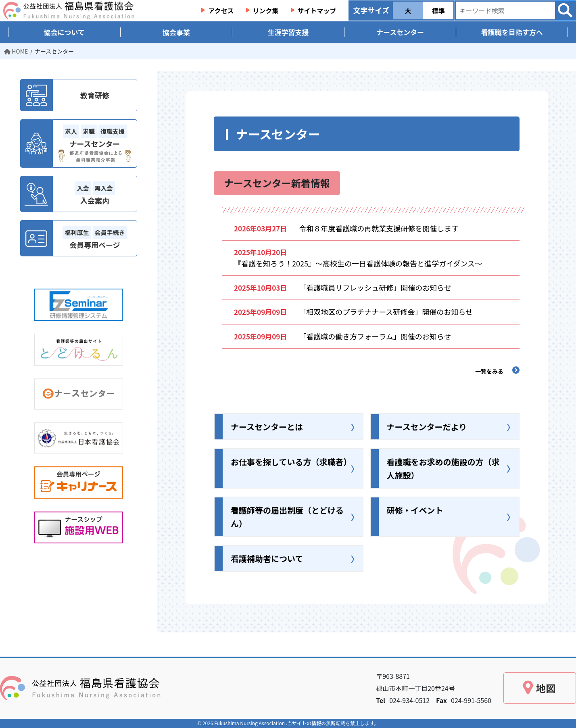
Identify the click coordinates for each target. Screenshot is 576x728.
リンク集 (266, 10)
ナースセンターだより (427, 427)
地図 (546, 688)
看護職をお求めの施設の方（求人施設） (443, 468)
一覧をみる (489, 371)
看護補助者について (267, 558)
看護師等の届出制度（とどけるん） (287, 517)
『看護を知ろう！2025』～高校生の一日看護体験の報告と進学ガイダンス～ (362, 263)
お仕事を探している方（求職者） (291, 462)
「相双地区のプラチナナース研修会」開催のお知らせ (386, 312)
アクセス (221, 10)
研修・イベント (415, 510)
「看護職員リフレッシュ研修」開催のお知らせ (375, 287)
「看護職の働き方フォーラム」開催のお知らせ (375, 336)
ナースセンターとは (267, 427)
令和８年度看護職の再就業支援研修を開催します (382, 228)
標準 (438, 10)
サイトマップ (317, 10)
